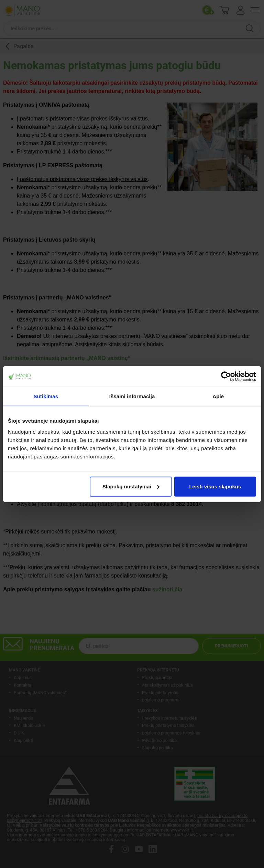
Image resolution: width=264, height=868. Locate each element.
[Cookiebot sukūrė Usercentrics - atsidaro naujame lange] (226, 377)
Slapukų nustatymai (131, 486)
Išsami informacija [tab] (132, 396)
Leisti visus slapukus (215, 486)
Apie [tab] (218, 396)
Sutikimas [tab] (46, 396)
